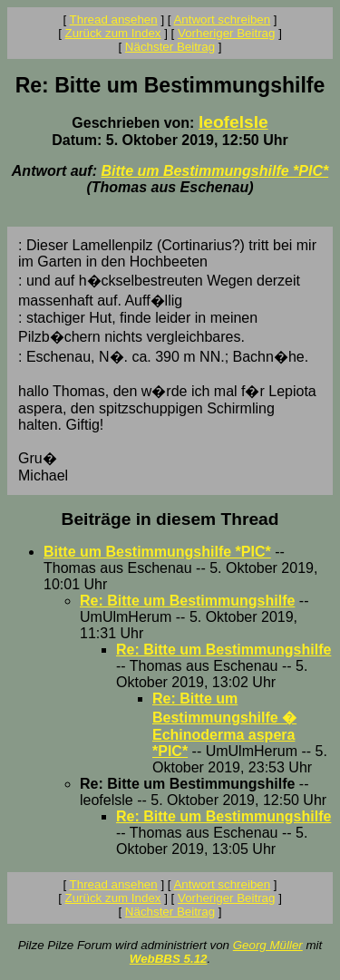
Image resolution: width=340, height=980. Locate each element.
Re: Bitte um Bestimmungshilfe (187, 601)
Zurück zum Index (113, 33)
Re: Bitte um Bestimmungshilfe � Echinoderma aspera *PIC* (224, 725)
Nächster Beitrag (170, 47)
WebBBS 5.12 (169, 959)
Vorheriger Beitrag (226, 33)
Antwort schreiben (222, 19)
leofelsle (233, 122)
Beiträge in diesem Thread (170, 519)
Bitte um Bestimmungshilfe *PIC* (214, 171)
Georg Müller (268, 945)
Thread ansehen (114, 19)
